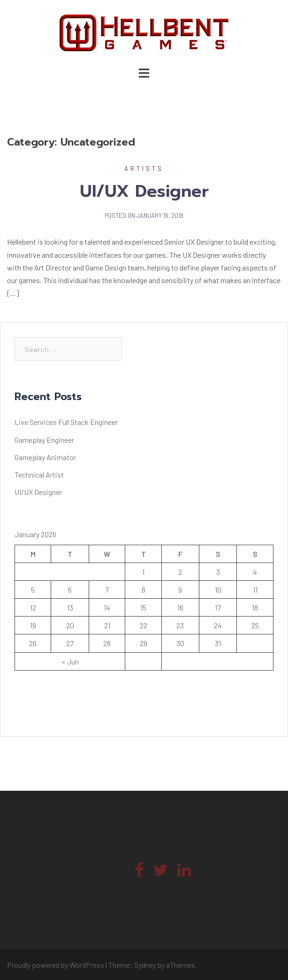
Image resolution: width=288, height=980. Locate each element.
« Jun (70, 661)
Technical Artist (39, 475)
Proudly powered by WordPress (56, 965)
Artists (144, 169)
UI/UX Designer (144, 191)
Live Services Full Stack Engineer (66, 422)
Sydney (145, 965)
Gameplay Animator (45, 457)
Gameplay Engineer (44, 440)
